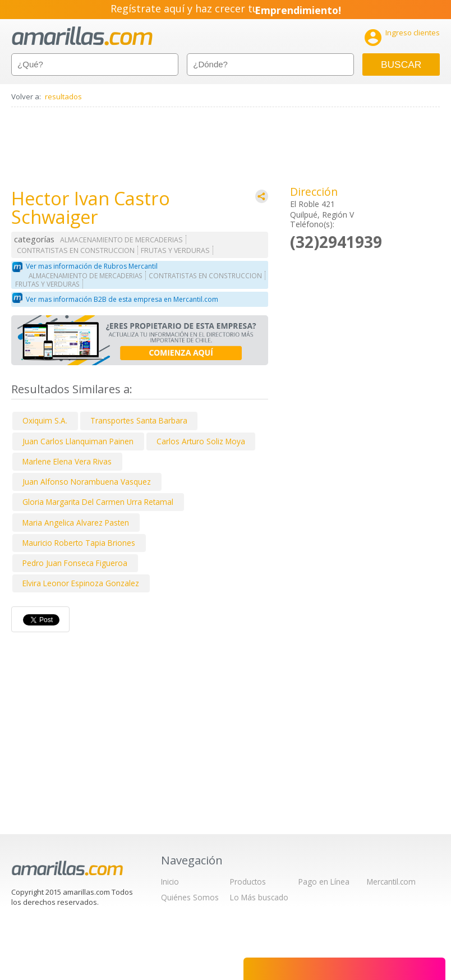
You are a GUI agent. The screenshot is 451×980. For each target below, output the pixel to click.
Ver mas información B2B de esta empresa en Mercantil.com (122, 299)
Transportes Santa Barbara (139, 420)
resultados (63, 96)
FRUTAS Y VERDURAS (175, 250)
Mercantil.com (391, 882)
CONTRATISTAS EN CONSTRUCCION (76, 250)
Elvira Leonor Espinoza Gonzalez (81, 583)
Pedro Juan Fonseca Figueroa (75, 563)
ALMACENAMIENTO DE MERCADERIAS (121, 240)
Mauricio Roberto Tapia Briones (79, 543)
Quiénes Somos (190, 897)
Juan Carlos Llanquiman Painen (78, 441)
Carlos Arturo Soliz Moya (201, 441)
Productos (248, 882)
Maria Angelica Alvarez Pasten (76, 523)
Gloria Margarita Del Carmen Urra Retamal (98, 502)
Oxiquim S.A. (45, 420)
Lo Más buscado (259, 897)
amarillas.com (82, 36)
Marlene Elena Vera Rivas (67, 461)
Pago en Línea (324, 882)
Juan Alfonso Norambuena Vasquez (87, 482)
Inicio (170, 882)
